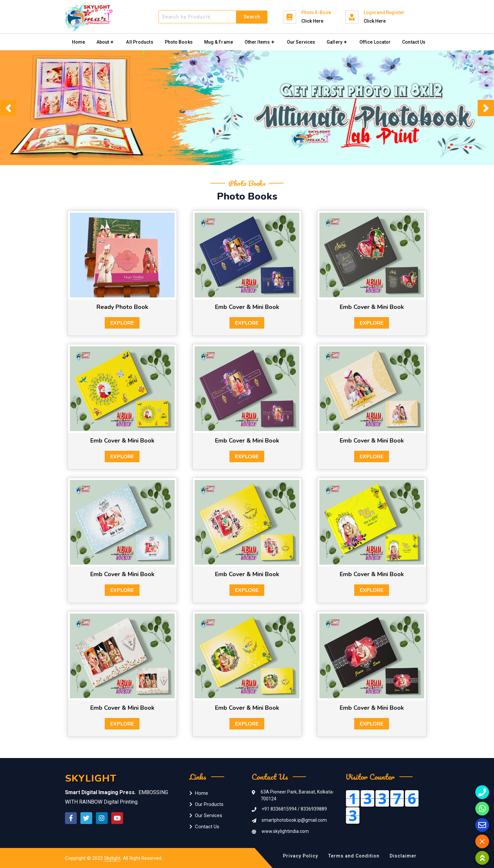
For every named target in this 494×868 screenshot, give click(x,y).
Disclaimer (403, 856)
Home (78, 42)
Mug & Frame (219, 42)
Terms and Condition (354, 856)
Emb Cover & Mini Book (247, 307)
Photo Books (179, 42)
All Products (140, 42)
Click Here (312, 21)
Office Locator (375, 42)
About (103, 42)
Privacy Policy (301, 856)
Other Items (257, 42)
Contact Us (414, 42)
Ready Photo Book (122, 307)
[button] (8, 108)
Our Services (301, 42)
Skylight (112, 858)
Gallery (334, 42)
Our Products (206, 804)
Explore (122, 323)
